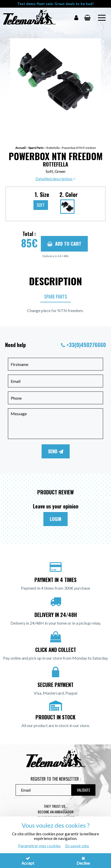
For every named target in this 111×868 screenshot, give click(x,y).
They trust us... (56, 806)
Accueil (20, 148)
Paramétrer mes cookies (39, 846)
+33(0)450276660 (86, 345)
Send (56, 451)
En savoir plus (77, 846)
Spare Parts (36, 148)
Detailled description (55, 179)
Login (55, 519)
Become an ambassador (56, 812)
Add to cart (64, 244)
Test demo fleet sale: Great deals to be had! (56, 4)
